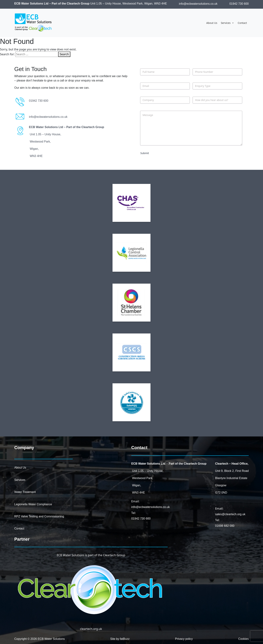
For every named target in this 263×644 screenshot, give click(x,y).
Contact (242, 23)
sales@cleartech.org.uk (230, 514)
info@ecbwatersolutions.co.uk (198, 4)
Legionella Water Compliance (33, 504)
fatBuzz (125, 639)
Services (227, 23)
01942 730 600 (239, 4)
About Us (212, 23)
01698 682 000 (225, 526)
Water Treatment (25, 492)
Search (64, 54)
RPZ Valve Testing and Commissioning (39, 516)
